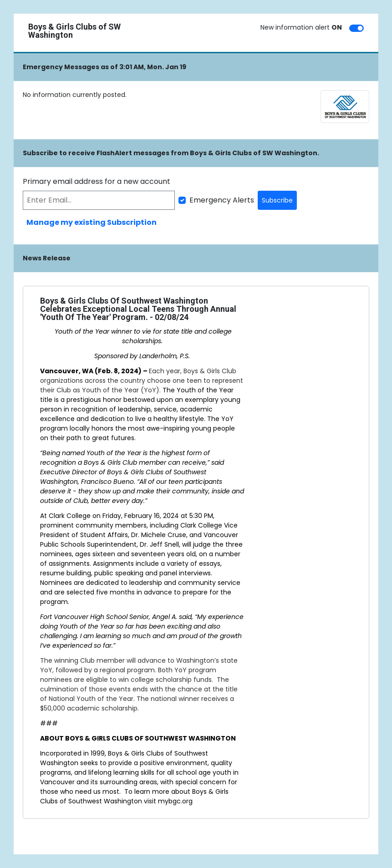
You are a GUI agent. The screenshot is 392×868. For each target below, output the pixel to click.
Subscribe (277, 200)
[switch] (356, 28)
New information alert (301, 27)
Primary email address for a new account (97, 181)
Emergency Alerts (222, 200)
